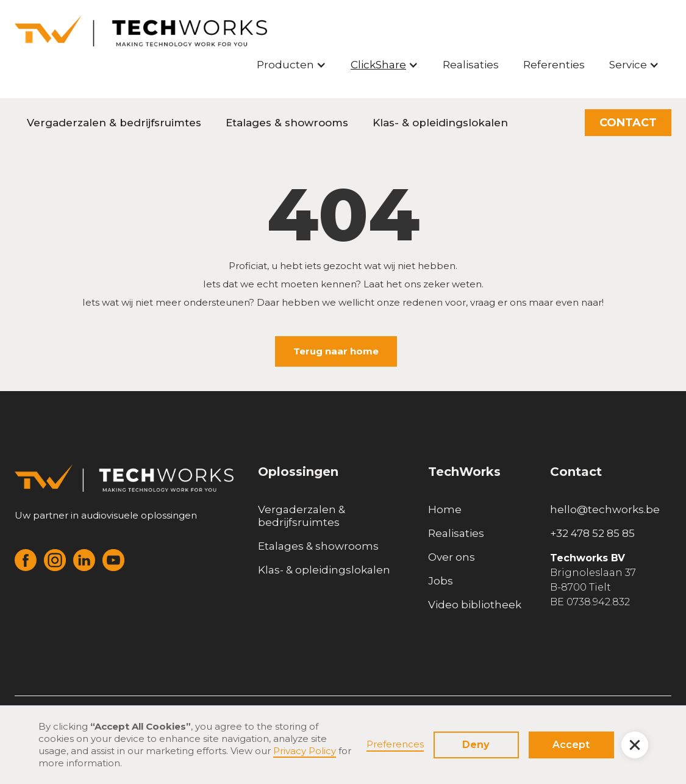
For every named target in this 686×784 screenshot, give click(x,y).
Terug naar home (336, 351)
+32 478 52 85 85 (592, 533)
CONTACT (628, 123)
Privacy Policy (305, 751)
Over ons (452, 557)
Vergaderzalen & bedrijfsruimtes (114, 123)
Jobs (441, 581)
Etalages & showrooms (287, 123)
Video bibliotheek (475, 605)
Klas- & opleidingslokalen (440, 123)
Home (445, 509)
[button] (291, 65)
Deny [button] (476, 745)
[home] (141, 31)
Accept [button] (571, 745)
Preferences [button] (395, 744)
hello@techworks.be (605, 509)
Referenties (554, 65)
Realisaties (471, 65)
